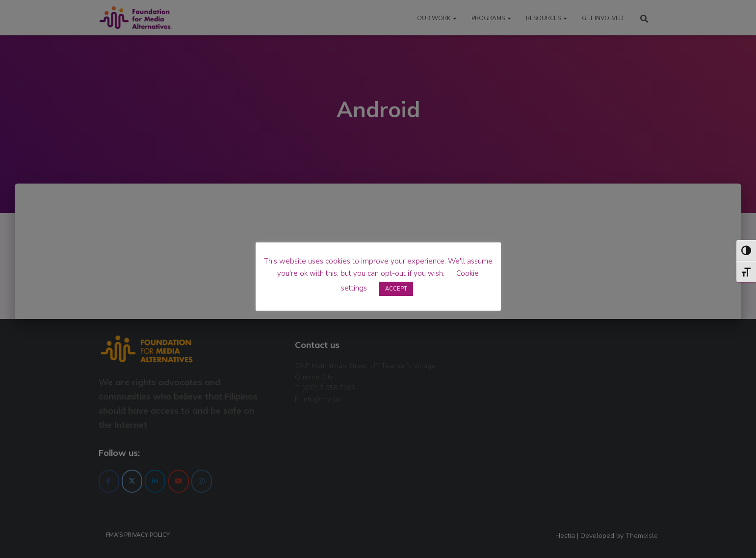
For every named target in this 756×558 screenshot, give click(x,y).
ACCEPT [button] (396, 289)
